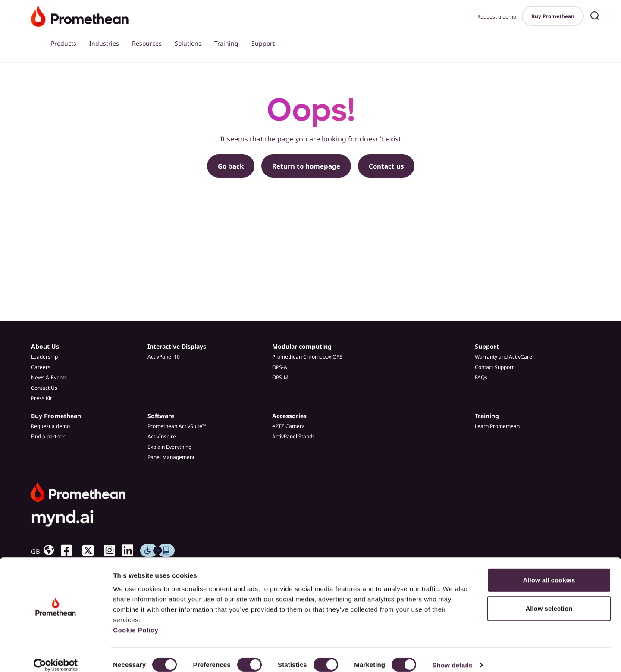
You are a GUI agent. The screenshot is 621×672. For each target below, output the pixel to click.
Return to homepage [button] (306, 166)
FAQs (481, 377)
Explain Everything (169, 447)
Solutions (188, 43)
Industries (104, 43)
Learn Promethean (497, 426)
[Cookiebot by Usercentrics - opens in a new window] (56, 655)
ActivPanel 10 (164, 357)
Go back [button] (231, 166)
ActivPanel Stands (293, 436)
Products (64, 43)
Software (161, 416)
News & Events (49, 377)
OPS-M (280, 377)
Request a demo (497, 17)
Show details (453, 655)
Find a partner (48, 436)
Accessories (289, 416)
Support (263, 43)
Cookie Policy (136, 620)
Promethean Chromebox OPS (307, 357)
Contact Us (44, 388)
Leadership (44, 357)
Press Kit (41, 398)
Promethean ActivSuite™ (177, 426)
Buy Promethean (553, 16)
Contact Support (494, 367)
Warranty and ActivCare (503, 357)
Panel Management (171, 457)
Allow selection (549, 599)
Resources (147, 43)
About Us (45, 346)
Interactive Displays (177, 346)
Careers (41, 367)
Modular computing (302, 346)
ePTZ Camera (289, 426)
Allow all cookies (549, 570)
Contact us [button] (386, 166)
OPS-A (280, 367)
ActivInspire (162, 436)
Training (226, 43)
